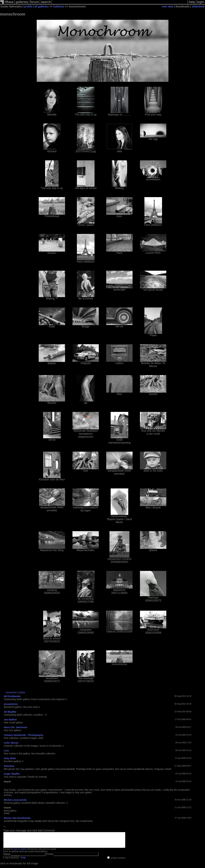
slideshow (198, 7)
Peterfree (9, 766)
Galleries (59, 7)
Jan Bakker (10, 719)
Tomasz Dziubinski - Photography (24, 735)
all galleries (41, 7)
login (15, 852)
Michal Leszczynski (15, 800)
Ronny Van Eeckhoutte (17, 818)
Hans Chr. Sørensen (16, 727)
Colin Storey (11, 743)
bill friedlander (12, 696)
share (22, 692)
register (24, 852)
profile (28, 7)
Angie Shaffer (12, 774)
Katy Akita (10, 758)
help (23, 860)
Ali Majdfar (10, 712)
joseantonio (11, 704)
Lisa (6, 750)
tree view (168, 7)
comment (11, 692)
